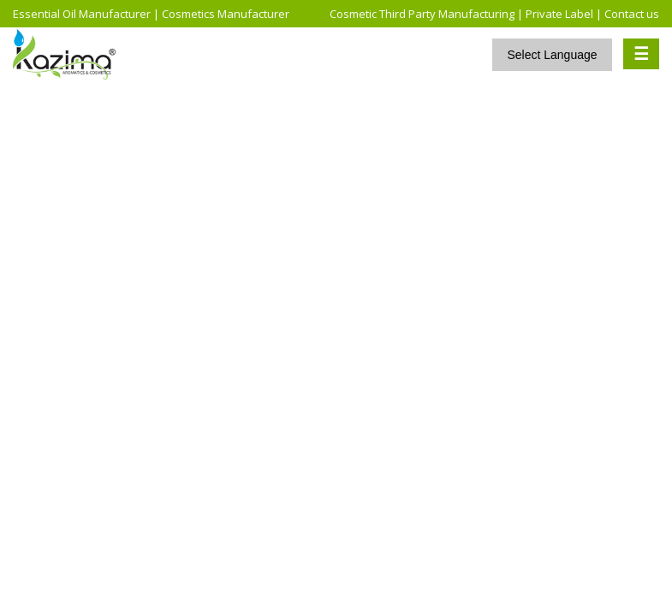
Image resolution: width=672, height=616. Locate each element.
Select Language (552, 55)
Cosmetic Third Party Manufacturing (422, 14)
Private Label (559, 14)
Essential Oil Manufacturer (82, 14)
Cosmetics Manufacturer (226, 14)
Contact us (632, 14)
